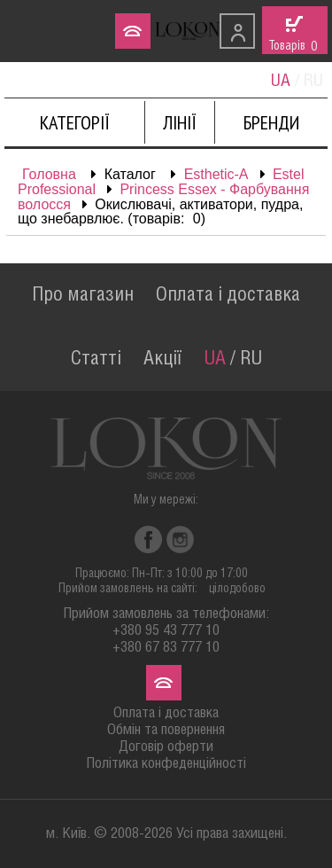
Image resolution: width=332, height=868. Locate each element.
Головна (49, 174)
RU (251, 359)
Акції (162, 359)
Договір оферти (166, 747)
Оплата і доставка (228, 295)
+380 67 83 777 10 (166, 648)
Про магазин (83, 295)
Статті (96, 359)
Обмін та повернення (166, 730)
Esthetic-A (216, 174)
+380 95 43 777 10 (166, 631)
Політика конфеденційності (166, 764)
